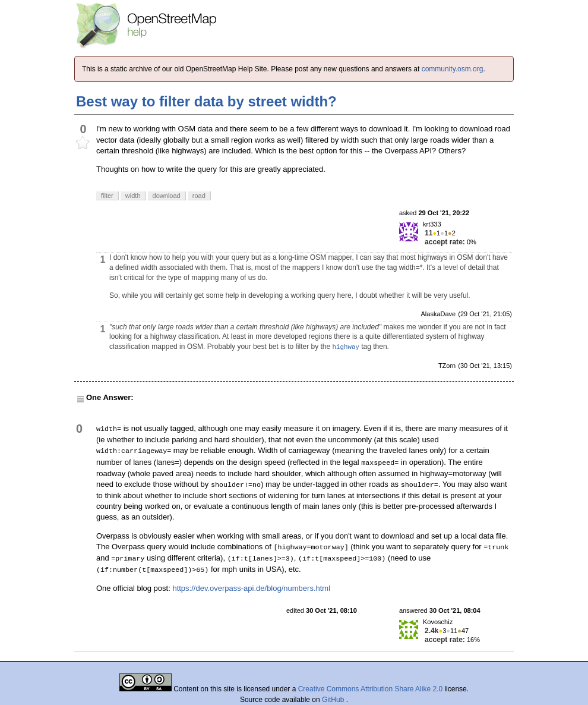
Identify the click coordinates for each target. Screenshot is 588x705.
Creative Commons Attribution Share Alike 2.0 (370, 689)
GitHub (334, 700)
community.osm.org (453, 69)
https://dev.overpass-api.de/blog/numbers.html (251, 588)
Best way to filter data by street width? (206, 101)
